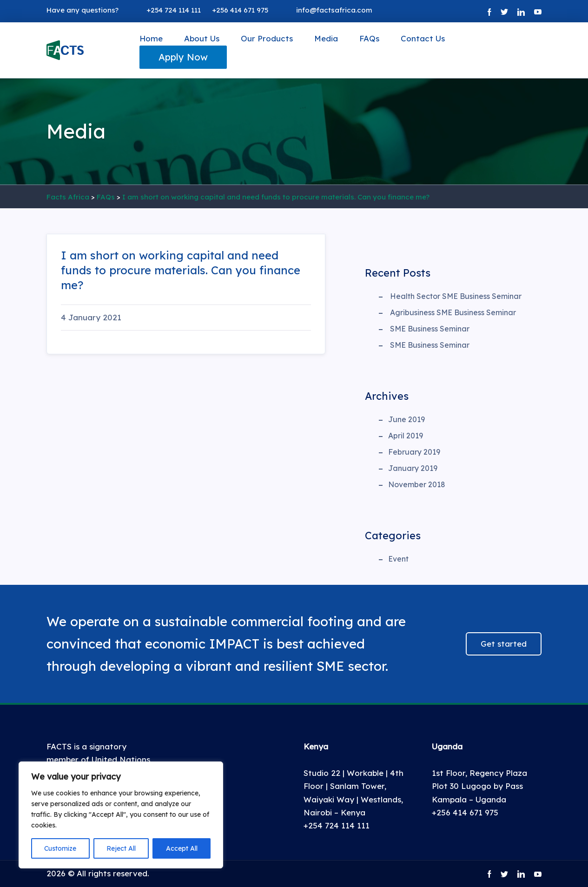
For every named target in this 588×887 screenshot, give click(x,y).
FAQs (369, 38)
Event (398, 559)
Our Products (267, 38)
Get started (504, 644)
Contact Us (423, 38)
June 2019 (406, 419)
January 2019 (413, 468)
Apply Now (183, 57)
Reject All (121, 848)
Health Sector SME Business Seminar (456, 296)
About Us (202, 38)
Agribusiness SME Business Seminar (453, 312)
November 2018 (417, 484)
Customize (60, 848)
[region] (121, 815)
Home (151, 38)
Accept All (182, 848)
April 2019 (406, 436)
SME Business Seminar (430, 329)
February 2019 (414, 452)
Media (326, 38)
